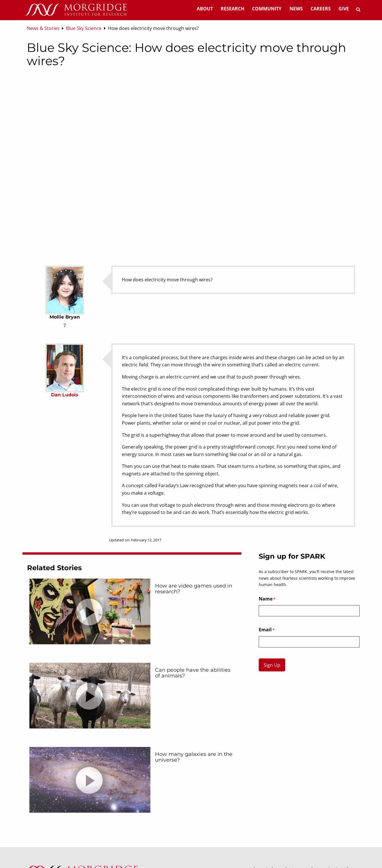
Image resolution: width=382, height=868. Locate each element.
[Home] (76, 10)
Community (267, 9)
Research (232, 9)
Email (267, 630)
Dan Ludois (65, 395)
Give (344, 9)
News (296, 9)
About (205, 9)
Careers (321, 9)
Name (267, 599)
